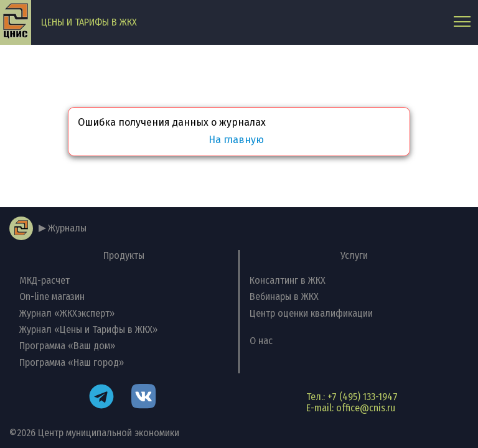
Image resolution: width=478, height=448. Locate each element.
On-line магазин (52, 296)
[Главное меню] (462, 22)
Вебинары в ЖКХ (284, 296)
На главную (236, 140)
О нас (261, 341)
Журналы (67, 228)
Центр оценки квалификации (311, 313)
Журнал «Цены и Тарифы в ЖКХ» (88, 329)
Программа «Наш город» (72, 362)
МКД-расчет (45, 280)
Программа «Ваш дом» (67, 346)
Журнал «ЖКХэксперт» (67, 313)
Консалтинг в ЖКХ (288, 280)
